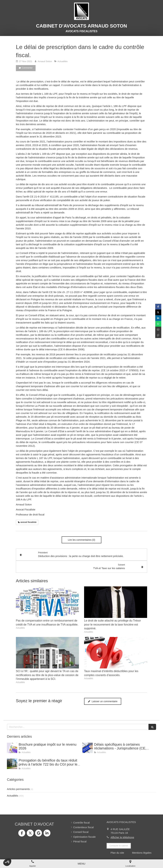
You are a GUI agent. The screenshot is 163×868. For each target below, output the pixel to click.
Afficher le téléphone (122, 837)
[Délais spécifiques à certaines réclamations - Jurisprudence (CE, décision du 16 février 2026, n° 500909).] (88, 748)
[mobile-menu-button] (81, 864)
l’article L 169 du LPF (45, 94)
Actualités (13, 796)
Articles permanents (18, 789)
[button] (7, 862)
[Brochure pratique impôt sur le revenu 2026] (12, 748)
